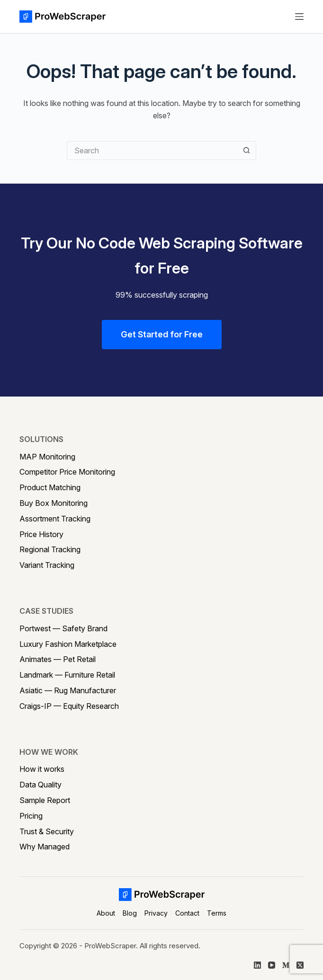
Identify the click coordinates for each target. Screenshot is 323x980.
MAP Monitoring (47, 457)
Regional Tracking (50, 549)
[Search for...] (152, 150)
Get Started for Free (162, 334)
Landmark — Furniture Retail (67, 675)
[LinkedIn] (257, 965)
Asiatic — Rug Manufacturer (68, 690)
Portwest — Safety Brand (63, 628)
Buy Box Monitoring (54, 503)
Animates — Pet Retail (58, 659)
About (106, 913)
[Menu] (299, 17)
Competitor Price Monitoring (67, 472)
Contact (187, 913)
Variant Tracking (47, 565)
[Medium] (286, 965)
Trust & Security (47, 831)
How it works (42, 769)
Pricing (31, 816)
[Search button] (247, 150)
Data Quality (40, 785)
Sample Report (45, 800)
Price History (41, 534)
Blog (130, 913)
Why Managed (45, 847)
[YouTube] (272, 965)
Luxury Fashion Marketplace (68, 644)
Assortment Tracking (55, 519)
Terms (217, 913)
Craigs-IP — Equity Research (69, 706)
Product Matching (50, 487)
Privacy (156, 913)
